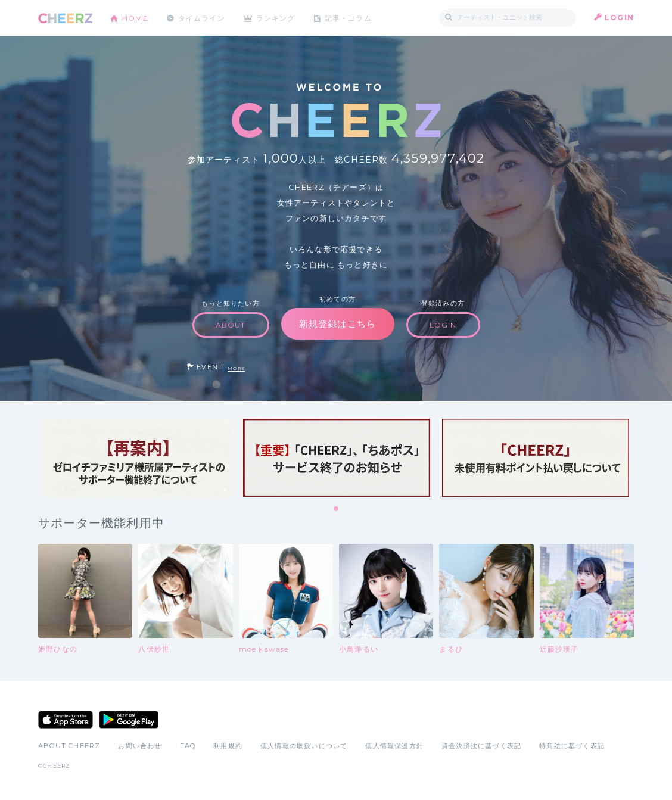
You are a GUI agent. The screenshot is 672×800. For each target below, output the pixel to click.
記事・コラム (349, 18)
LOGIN (619, 18)
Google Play (129, 720)
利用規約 (228, 746)
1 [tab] (337, 509)
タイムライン (202, 18)
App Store (66, 720)
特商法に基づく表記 (572, 746)
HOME (135, 18)
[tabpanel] (138, 458)
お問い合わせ (140, 746)
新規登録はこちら (338, 324)
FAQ (188, 746)
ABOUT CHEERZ (69, 746)
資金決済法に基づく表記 (481, 746)
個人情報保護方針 (394, 746)
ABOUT (231, 325)
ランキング (277, 18)
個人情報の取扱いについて (304, 746)
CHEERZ (65, 18)
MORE (236, 368)
